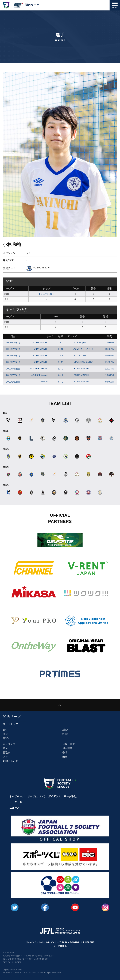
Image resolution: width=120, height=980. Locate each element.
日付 (13, 336)
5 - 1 (61, 382)
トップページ (17, 796)
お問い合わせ (10, 761)
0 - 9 (61, 375)
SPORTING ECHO (80, 362)
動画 (65, 757)
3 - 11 (61, 362)
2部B (6, 734)
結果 (61, 336)
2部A (65, 730)
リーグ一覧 (16, 802)
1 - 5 (61, 355)
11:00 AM (109, 349)
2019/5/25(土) (13, 362)
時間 (110, 336)
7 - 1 (61, 342)
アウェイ (72, 336)
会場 (65, 753)
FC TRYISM (77, 355)
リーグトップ (10, 724)
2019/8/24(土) (13, 349)
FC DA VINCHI (47, 294)
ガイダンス (9, 744)
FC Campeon (77, 342)
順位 (5, 748)
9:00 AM (110, 355)
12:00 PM (110, 369)
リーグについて (36, 796)
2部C (65, 734)
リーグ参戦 (70, 796)
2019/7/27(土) (13, 355)
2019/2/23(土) (13, 382)
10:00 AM (109, 362)
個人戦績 (67, 748)
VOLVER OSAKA (41, 369)
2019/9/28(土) (13, 342)
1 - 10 (61, 349)
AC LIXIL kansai (42, 375)
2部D (6, 738)
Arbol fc (46, 382)
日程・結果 (69, 744)
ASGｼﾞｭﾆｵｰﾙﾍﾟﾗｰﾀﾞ (81, 349)
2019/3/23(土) (13, 375)
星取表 (7, 753)
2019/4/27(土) (13, 369)
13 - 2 (61, 369)
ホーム (50, 336)
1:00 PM (109, 342)
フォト (7, 757)
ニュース (15, 808)
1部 (5, 730)
